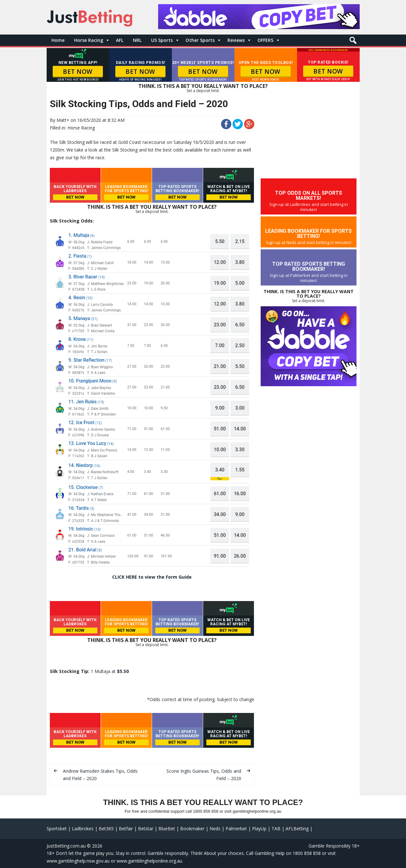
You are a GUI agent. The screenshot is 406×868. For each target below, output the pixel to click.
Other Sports (200, 40)
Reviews (236, 40)
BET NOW (78, 72)
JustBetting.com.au (66, 846)
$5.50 (123, 671)
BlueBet (167, 829)
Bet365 (106, 829)
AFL (120, 40)
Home (58, 40)
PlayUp (259, 829)
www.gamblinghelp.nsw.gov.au (78, 861)
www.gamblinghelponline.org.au (149, 861)
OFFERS (265, 40)
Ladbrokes (83, 829)
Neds (215, 829)
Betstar (146, 829)
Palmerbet (236, 829)
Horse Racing (89, 40)
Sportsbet (57, 829)
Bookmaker (192, 829)
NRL (137, 40)
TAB (276, 829)
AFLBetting (297, 829)
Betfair (126, 829)
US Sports (162, 40)
